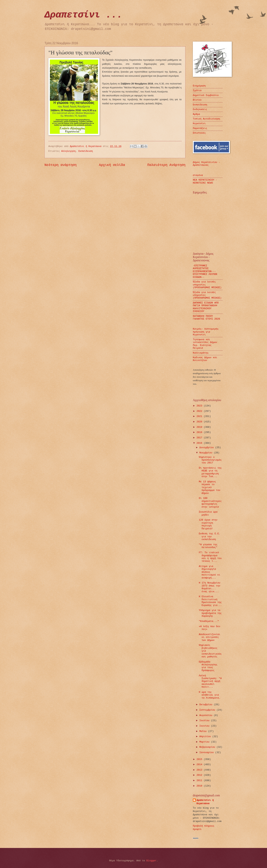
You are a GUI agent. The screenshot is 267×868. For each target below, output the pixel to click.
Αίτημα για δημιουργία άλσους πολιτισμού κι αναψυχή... (209, 572)
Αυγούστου (206, 715)
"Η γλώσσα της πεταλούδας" (208, 546)
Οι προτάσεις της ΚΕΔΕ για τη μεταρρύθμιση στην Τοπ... (210, 472)
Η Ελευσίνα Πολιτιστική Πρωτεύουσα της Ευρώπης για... (210, 601)
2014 (200, 765)
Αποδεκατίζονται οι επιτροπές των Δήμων (210, 637)
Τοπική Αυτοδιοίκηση (206, 119)
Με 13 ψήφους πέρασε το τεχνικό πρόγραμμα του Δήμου (209, 487)
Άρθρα (196, 114)
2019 (200, 427)
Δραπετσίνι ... (83, 15)
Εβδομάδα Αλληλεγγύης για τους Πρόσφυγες (208, 666)
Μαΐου (204, 731)
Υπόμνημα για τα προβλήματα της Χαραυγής (210, 613)
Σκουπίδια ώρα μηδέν (208, 513)
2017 (200, 438)
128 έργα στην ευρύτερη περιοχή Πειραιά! (208, 524)
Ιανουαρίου (207, 752)
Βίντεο (197, 100)
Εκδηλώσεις (200, 109)
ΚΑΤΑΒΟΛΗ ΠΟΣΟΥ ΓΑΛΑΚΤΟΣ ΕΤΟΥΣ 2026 (206, 318)
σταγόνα (198, 175)
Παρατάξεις (200, 128)
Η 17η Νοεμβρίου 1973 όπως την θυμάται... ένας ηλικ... (210, 587)
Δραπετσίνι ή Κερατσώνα (205, 802)
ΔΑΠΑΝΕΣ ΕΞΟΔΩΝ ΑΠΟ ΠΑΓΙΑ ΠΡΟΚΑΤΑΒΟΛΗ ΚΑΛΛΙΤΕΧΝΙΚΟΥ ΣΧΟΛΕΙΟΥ (206, 307)
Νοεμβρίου (206, 453)
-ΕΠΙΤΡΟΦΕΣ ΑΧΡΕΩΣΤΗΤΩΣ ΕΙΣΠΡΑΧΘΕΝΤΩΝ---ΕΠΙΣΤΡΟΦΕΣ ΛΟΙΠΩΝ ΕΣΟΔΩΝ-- (205, 271)
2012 (200, 775)
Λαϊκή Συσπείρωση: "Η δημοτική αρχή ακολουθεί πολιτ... (210, 681)
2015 (200, 759)
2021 (200, 416)
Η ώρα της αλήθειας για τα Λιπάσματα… (209, 695)
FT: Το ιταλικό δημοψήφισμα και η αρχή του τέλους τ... (210, 557)
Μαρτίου (205, 742)
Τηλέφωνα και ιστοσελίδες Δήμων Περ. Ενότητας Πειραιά (205, 344)
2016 (200, 443)
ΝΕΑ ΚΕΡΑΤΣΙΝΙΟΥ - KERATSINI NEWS (205, 181)
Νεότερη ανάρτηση (61, 165)
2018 (200, 432)
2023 (200, 406)
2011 (200, 780)
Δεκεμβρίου (207, 448)
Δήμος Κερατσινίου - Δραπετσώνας (206, 164)
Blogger (151, 861)
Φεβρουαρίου (208, 747)
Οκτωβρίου (206, 705)
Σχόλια (197, 90)
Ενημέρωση (199, 86)
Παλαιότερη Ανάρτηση (166, 165)
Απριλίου (206, 737)
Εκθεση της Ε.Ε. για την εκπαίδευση (210, 537)
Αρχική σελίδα (112, 165)
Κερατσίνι (199, 124)
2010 (200, 786)
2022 (200, 411)
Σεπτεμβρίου (208, 710)
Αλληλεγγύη (69, 151)
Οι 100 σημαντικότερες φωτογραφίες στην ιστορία (210, 502)
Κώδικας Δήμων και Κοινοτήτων (205, 359)
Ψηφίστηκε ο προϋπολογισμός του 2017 (210, 460)
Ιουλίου (205, 721)
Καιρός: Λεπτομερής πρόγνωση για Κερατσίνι (206, 332)
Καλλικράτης (201, 353)
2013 (200, 770)
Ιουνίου (205, 726)
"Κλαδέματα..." (209, 621)
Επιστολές (199, 133)
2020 (200, 422)
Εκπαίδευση (86, 151)
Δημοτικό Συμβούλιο (206, 95)
